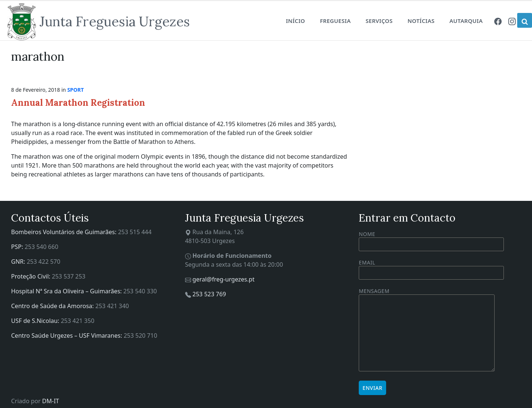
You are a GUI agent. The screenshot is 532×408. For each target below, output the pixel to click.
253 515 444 (135, 232)
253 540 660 (42, 247)
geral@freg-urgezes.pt (224, 279)
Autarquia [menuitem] (466, 21)
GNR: (19, 262)
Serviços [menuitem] (379, 21)
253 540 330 (140, 291)
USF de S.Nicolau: (36, 321)
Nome (431, 241)
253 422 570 (44, 262)
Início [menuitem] (295, 21)
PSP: (18, 247)
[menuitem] (498, 21)
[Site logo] (99, 22)
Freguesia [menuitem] (335, 21)
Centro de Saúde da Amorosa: (53, 306)
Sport (76, 90)
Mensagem (427, 330)
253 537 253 (69, 276)
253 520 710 (140, 335)
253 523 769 (209, 294)
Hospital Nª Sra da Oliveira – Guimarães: (67, 291)
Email (431, 268)
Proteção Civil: (31, 276)
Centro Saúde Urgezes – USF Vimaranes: (67, 335)
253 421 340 (112, 306)
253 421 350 (78, 321)
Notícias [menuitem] (421, 21)
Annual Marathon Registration (78, 103)
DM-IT (51, 401)
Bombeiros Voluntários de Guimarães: (65, 232)
